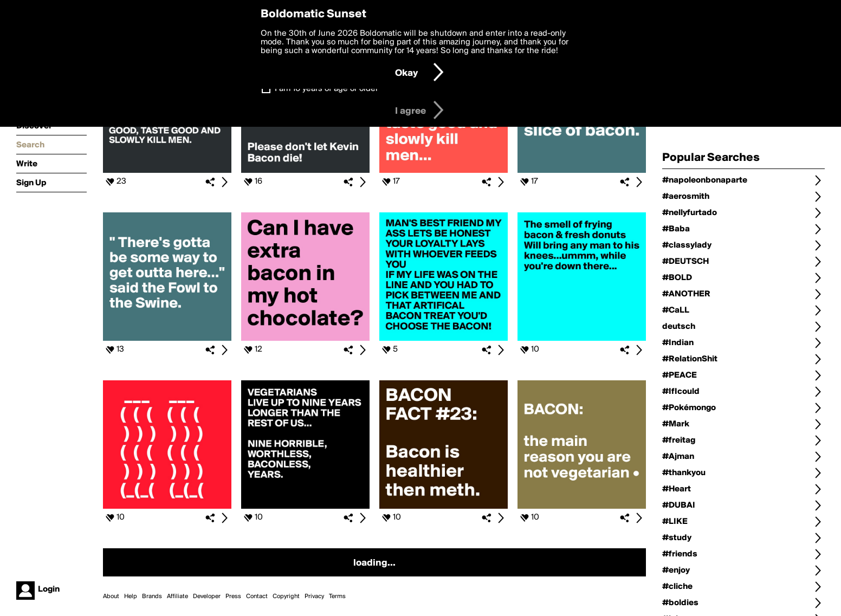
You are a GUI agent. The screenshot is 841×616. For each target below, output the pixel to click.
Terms (337, 596)
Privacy (314, 596)
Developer (207, 596)
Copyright (286, 596)
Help (131, 596)
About (111, 596)
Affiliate (177, 596)
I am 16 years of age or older (326, 89)
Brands (152, 596)
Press (233, 596)
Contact (257, 596)
